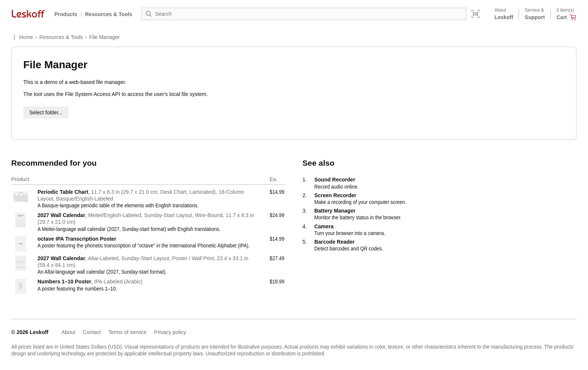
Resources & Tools (61, 37)
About (68, 332)
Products (66, 14)
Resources (109, 14)
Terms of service (127, 332)
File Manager (105, 37)
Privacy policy (170, 332)
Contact (92, 332)
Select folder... (46, 112)
